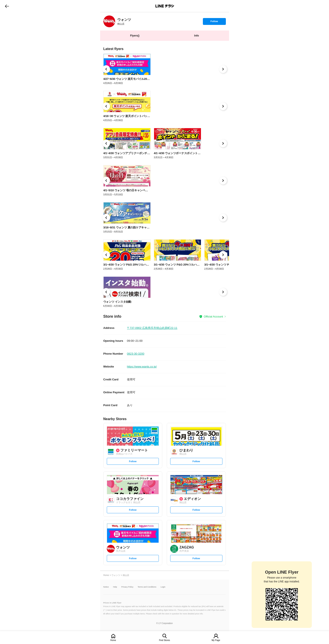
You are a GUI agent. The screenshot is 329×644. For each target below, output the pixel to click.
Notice (106, 587)
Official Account (213, 317)
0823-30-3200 (136, 354)
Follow (214, 22)
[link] (109, 21)
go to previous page (7, 6)
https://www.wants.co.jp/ (142, 367)
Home (113, 640)
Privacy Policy (127, 587)
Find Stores (164, 640)
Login (163, 587)
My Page (216, 640)
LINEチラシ (165, 6)
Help (115, 587)
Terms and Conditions (147, 587)
